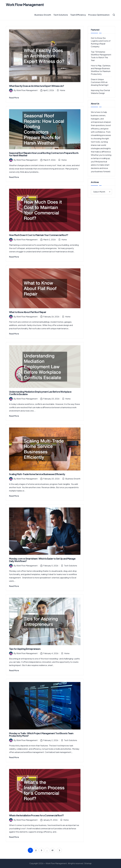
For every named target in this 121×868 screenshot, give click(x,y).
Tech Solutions (71, 566)
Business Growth (73, 479)
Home (62, 90)
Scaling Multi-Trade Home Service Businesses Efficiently (37, 474)
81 (53, 850)
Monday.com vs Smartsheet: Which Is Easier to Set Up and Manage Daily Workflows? (42, 560)
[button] (59, 850)
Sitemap (88, 863)
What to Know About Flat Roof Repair (28, 312)
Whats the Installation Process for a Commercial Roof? (36, 815)
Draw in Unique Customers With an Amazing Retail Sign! (100, 82)
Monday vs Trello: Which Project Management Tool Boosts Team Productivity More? (41, 735)
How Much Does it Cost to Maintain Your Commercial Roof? (39, 235)
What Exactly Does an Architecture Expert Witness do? (37, 86)
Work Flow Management (25, 5)
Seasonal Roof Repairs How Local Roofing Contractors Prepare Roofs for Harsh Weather (44, 154)
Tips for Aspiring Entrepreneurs (25, 649)
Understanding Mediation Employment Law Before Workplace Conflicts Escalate (40, 393)
